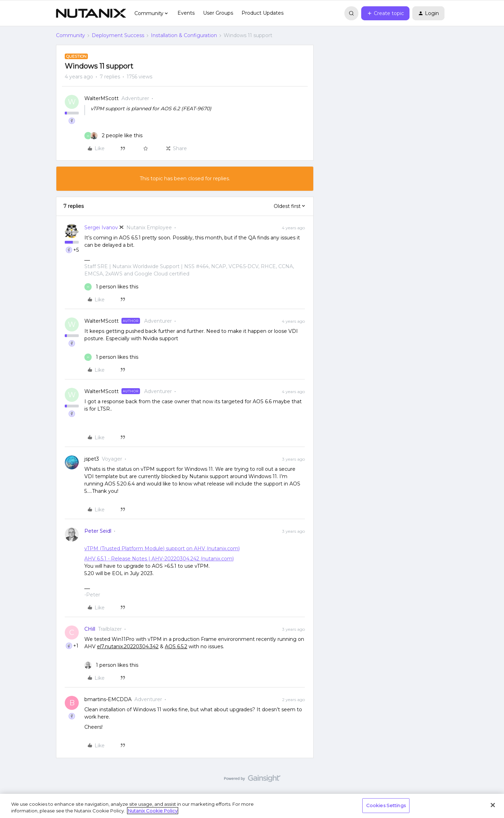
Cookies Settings (386, 805)
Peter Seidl (98, 531)
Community (71, 35)
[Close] (493, 805)
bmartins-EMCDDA (108, 699)
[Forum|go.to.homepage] (91, 13)
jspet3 (92, 459)
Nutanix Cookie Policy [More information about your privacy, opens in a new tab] (153, 811)
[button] (385, 13)
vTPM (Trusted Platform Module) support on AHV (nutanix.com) (162, 548)
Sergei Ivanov (101, 228)
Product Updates (262, 13)
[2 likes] (113, 136)
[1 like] (111, 287)
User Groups (218, 13)
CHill (90, 629)
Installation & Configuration (184, 35)
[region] (252, 806)
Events (186, 13)
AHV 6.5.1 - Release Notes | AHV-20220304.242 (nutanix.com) (159, 559)
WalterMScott (101, 98)
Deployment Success (118, 35)
